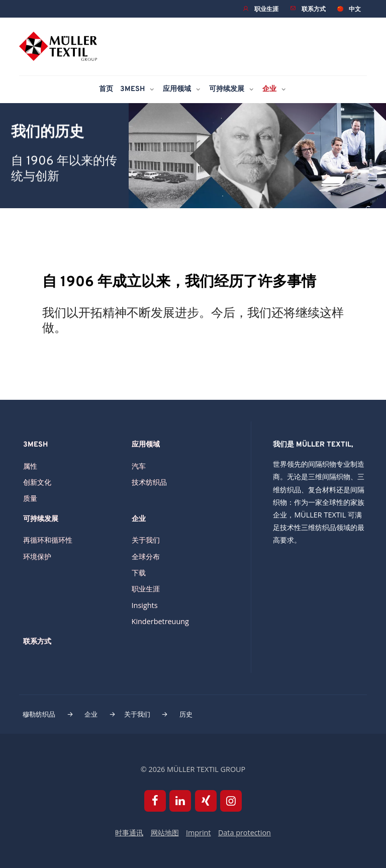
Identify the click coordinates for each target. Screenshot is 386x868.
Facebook (155, 801)
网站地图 (165, 833)
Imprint (199, 833)
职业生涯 (266, 9)
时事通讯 (129, 833)
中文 (355, 9)
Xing (206, 801)
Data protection (245, 833)
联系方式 (314, 9)
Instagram (231, 801)
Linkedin (180, 801)
